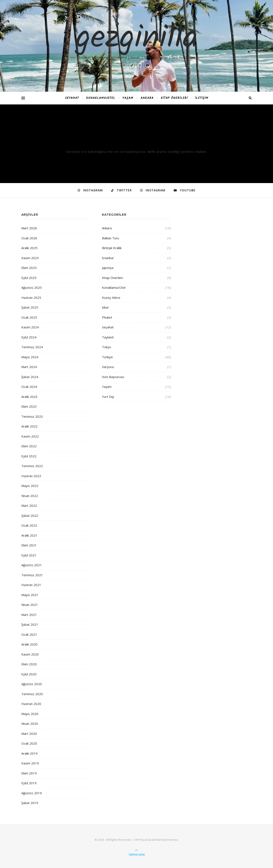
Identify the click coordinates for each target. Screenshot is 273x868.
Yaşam (128, 98)
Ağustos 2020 (32, 684)
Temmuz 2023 (32, 416)
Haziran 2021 (31, 585)
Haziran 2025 (31, 298)
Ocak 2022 (29, 525)
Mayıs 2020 (30, 714)
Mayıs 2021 (30, 595)
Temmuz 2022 (32, 466)
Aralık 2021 (29, 535)
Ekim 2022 (29, 446)
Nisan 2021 (30, 605)
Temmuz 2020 (32, 694)
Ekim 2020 (29, 664)
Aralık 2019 (29, 753)
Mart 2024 (29, 367)
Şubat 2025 (30, 307)
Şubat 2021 (30, 624)
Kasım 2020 (30, 654)
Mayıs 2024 (30, 357)
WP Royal (141, 840)
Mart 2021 (29, 615)
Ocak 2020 (29, 743)
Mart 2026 (29, 228)
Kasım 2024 (30, 327)
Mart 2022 (29, 505)
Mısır (105, 307)
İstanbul (108, 258)
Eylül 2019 (29, 783)
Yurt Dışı (108, 397)
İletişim (202, 98)
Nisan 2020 (30, 724)
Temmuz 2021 (32, 575)
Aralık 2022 (29, 426)
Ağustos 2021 (32, 565)
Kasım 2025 (30, 258)
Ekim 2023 (29, 406)
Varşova (108, 367)
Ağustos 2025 (32, 287)
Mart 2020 (29, 734)
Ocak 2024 (29, 387)
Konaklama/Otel (101, 98)
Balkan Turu (110, 238)
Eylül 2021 (29, 555)
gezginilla (137, 39)
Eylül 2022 (29, 456)
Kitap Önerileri (174, 98)
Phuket (107, 317)
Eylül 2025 (29, 278)
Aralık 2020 (29, 644)
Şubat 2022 (30, 516)
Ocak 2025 (29, 317)
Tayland (108, 337)
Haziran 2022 (31, 476)
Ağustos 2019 (32, 793)
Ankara (147, 98)
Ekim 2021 (29, 545)
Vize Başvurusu (113, 377)
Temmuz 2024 (32, 347)
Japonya (108, 268)
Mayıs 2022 (30, 486)
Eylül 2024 (29, 337)
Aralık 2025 (29, 248)
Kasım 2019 (30, 763)
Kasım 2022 (30, 436)
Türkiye (107, 357)
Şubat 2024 (30, 377)
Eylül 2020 (29, 674)
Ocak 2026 (29, 238)
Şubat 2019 (30, 803)
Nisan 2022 (30, 496)
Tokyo (107, 347)
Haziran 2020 (31, 704)
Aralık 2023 (29, 397)
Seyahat (72, 98)
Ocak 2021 (29, 634)
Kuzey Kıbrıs (111, 298)
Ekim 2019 (29, 773)
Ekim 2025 (29, 268)
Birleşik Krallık (112, 248)
